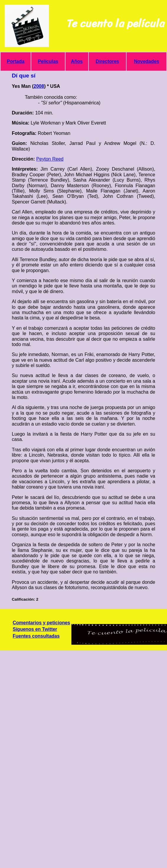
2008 (39, 86)
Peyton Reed (50, 159)
